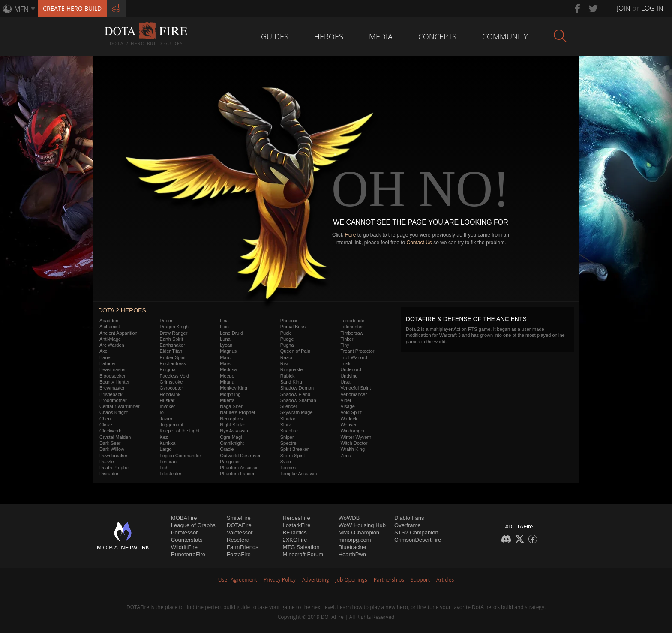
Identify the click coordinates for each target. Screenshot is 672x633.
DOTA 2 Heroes (122, 310)
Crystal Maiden (115, 437)
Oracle (227, 449)
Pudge (287, 339)
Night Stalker (233, 425)
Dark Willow (112, 449)
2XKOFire (295, 540)
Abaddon (109, 321)
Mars (225, 363)
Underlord (351, 369)
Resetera (238, 540)
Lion (224, 327)
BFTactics (294, 532)
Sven (286, 462)
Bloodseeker (112, 376)
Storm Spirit (292, 456)
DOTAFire (239, 525)
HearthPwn (352, 554)
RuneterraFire (188, 554)
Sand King (291, 382)
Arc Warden (112, 345)
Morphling (230, 394)
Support (420, 580)
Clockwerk (110, 431)
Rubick (288, 376)
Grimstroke (171, 382)
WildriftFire (184, 547)
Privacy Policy (280, 580)
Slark (286, 425)
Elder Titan (171, 351)
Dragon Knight (175, 327)
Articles (445, 580)
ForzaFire (239, 554)
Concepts (437, 36)
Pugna (287, 345)
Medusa (228, 369)
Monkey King (234, 388)
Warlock (349, 419)
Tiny (345, 345)
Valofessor (240, 532)
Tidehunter (351, 327)
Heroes (329, 36)
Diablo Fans (409, 518)
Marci (226, 357)
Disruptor (109, 474)
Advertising (316, 580)
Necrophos (231, 419)
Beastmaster (113, 369)
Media (381, 36)
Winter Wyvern (356, 437)
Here (350, 235)
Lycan (226, 345)
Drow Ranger (174, 333)
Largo (166, 449)
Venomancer (354, 394)
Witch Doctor (354, 443)
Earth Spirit (171, 339)
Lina (224, 321)
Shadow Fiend (295, 394)
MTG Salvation (301, 547)
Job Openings (351, 580)
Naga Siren (232, 406)
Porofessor (184, 532)
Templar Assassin (299, 474)
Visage (347, 406)
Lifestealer (171, 474)
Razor (286, 357)
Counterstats (187, 540)
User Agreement (238, 580)
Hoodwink (170, 394)
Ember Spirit (173, 357)
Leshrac (168, 462)
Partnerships (389, 580)
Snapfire (289, 431)
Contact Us (419, 243)
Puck (285, 333)
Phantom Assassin (239, 468)
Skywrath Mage (297, 412)
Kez (164, 437)
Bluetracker (353, 547)
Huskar (167, 400)
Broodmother (113, 400)
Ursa (345, 382)
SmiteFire (239, 518)
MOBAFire (184, 518)
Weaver (348, 425)
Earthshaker (172, 345)
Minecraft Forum (303, 554)
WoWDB (349, 518)
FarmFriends (243, 547)
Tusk (345, 363)
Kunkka (168, 443)
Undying (349, 376)
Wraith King (352, 449)
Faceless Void (174, 376)
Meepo (227, 376)
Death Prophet (115, 468)
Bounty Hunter (114, 382)
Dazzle (107, 462)
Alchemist (110, 327)
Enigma (168, 369)
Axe (103, 351)
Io (162, 412)
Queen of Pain (295, 351)
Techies (288, 468)
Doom (166, 321)
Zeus (345, 456)
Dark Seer (110, 443)
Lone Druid (231, 333)
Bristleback (111, 394)
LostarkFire (296, 525)
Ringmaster (292, 369)
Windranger (352, 431)
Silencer (289, 406)
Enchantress (173, 363)
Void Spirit (351, 412)
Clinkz (106, 425)
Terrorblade (352, 321)
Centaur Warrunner (120, 406)
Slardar (288, 419)
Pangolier (230, 462)
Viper (346, 400)
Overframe (407, 525)
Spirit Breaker (295, 449)
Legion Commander (181, 456)
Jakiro (166, 419)
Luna (225, 339)
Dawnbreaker (113, 456)
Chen (105, 419)
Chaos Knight (114, 412)
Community (505, 36)
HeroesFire (296, 518)
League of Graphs (193, 525)
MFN (21, 9)
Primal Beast (294, 327)
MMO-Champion (359, 532)
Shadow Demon (297, 388)
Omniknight (232, 443)
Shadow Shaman (298, 400)
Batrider (108, 363)
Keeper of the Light (180, 431)
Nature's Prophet (237, 412)
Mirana (227, 382)
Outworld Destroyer (240, 456)
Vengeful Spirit (355, 388)
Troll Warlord (354, 357)
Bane (105, 357)
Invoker (168, 406)
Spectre (288, 443)
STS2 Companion (416, 532)
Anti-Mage (110, 339)
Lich (164, 468)
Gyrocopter (171, 388)
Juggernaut (172, 425)
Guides (275, 36)
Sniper (287, 437)
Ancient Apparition (118, 333)
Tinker (347, 339)
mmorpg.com (355, 540)
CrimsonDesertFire (418, 540)
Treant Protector (357, 351)
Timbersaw (352, 333)
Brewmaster (112, 388)
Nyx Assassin (234, 431)
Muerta (227, 400)
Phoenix (289, 321)
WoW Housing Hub (362, 525)
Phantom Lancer (237, 474)
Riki (284, 363)
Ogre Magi (231, 437)
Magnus (228, 351)
